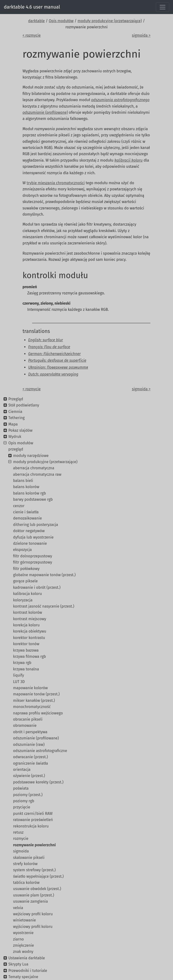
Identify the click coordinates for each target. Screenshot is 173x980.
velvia (18, 908)
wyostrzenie (23, 933)
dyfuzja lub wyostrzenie (33, 537)
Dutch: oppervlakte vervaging (53, 374)
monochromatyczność (32, 707)
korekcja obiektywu (30, 631)
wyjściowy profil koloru (33, 927)
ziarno (18, 939)
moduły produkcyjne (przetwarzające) (110, 21)
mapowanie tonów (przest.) (36, 694)
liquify (19, 675)
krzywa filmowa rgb (29, 656)
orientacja (22, 770)
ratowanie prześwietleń (33, 820)
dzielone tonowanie (30, 543)
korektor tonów (26, 644)
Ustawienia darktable (27, 958)
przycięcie (22, 807)
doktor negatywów (29, 531)
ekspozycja (22, 550)
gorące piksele (25, 581)
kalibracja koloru (27, 594)
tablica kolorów (26, 883)
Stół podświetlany (24, 405)
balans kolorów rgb (29, 493)
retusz (18, 832)
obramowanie (25, 725)
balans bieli (23, 481)
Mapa (13, 424)
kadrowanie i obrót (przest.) (37, 587)
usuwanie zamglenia (30, 901)
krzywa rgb (22, 663)
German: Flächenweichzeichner (55, 354)
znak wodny (23, 952)
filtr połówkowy (26, 569)
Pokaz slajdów (20, 430)
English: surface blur (46, 340)
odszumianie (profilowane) (36, 738)
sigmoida (21, 851)
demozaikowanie (27, 518)
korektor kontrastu (29, 638)
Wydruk (15, 437)
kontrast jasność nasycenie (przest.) (44, 606)
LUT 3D (19, 682)
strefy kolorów (25, 864)
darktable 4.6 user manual (32, 7)
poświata (21, 788)
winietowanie (24, 920)
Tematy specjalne (23, 977)
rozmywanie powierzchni (34, 845)
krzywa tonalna (26, 669)
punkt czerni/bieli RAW (33, 814)
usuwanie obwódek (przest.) (37, 889)
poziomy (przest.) (28, 795)
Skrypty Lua (18, 964)
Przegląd (16, 399)
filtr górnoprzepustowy (33, 562)
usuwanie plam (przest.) (34, 895)
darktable (36, 21)
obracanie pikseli (28, 719)
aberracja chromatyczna (34, 468)
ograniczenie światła (31, 763)
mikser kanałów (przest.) (34, 700)
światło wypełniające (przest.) (38, 876)
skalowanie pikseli (29, 858)
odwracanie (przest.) (30, 757)
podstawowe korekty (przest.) (38, 782)
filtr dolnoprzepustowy (33, 556)
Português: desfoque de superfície (57, 360)
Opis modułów (61, 21)
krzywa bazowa (26, 650)
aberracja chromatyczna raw (37, 474)
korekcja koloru (26, 625)
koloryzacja (23, 600)
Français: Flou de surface (49, 347)
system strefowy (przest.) (34, 870)
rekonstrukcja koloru (31, 826)
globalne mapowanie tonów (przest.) (44, 575)
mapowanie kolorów (30, 688)
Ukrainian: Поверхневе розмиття (58, 367)
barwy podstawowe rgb (33, 499)
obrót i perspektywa (30, 732)
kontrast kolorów (28, 612)
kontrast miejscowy (30, 619)
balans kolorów (26, 487)
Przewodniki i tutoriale (28, 971)
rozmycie (21, 839)
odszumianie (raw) (29, 745)
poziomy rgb (24, 801)
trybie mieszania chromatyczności (56, 183)
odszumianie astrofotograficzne (40, 751)
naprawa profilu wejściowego (38, 713)
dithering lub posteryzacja (36, 525)
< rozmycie (32, 35)
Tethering (16, 418)
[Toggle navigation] (163, 7)
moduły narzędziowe (31, 456)
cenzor (19, 506)
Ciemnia (15, 412)
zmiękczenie (24, 945)
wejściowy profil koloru (33, 914)
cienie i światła (26, 512)
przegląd (16, 449)
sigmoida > (141, 35)
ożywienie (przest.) (29, 776)
